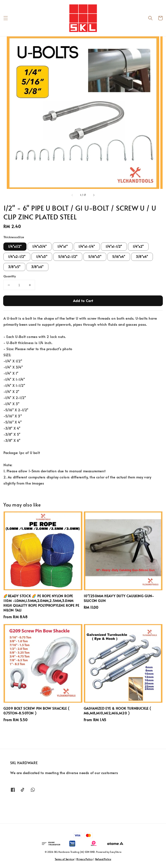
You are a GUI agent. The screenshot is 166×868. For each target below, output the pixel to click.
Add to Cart (83, 301)
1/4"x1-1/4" (87, 246)
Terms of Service (64, 859)
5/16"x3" (95, 257)
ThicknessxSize (14, 237)
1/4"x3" (42, 257)
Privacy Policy (85, 859)
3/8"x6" (37, 267)
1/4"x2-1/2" (17, 257)
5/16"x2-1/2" (68, 257)
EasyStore (116, 852)
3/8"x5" (14, 267)
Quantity (9, 276)
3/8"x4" (142, 257)
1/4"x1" (63, 246)
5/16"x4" (119, 257)
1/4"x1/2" (15, 246)
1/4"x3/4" (40, 246)
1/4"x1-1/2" (114, 246)
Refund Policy (103, 859)
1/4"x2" (138, 246)
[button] (6, 18)
